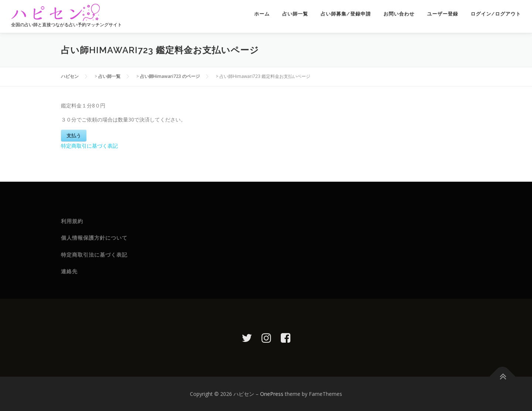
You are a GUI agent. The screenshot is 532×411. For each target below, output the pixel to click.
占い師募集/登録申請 (346, 14)
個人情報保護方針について (94, 238)
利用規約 (72, 221)
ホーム (262, 14)
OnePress (272, 394)
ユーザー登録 (443, 14)
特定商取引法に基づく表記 (94, 255)
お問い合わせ (399, 14)
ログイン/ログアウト (496, 14)
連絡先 (69, 271)
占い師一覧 (295, 14)
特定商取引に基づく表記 (89, 146)
